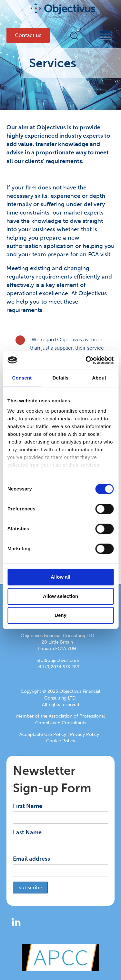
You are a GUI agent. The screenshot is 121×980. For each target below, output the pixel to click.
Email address (31, 859)
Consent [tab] (22, 378)
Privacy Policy (85, 734)
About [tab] (99, 378)
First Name (28, 806)
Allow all (60, 577)
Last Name (27, 832)
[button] (74, 35)
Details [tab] (61, 378)
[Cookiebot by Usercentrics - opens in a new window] (86, 360)
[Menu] (100, 35)
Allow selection (60, 596)
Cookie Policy (61, 741)
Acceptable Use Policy (43, 734)
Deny (60, 615)
